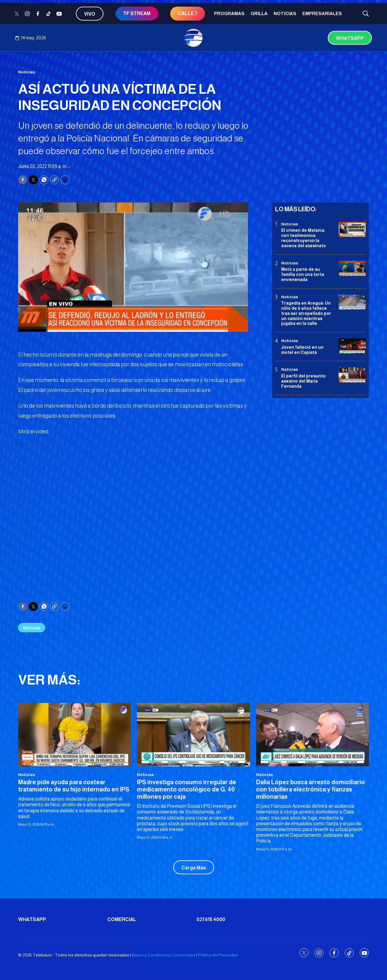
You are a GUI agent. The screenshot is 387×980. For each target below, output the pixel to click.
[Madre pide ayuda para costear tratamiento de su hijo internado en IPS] (75, 735)
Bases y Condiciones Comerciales (164, 955)
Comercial (122, 919)
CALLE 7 (188, 13)
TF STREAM (137, 13)
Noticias (285, 13)
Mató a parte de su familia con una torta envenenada (303, 274)
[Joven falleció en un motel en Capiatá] (352, 346)
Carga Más (194, 868)
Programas (229, 13)
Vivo (90, 14)
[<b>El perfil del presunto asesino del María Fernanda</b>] (352, 375)
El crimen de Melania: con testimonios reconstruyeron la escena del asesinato (304, 238)
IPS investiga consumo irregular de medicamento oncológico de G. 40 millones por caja (187, 789)
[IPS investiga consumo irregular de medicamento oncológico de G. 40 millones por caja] (193, 735)
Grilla (259, 13)
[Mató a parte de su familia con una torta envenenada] (352, 268)
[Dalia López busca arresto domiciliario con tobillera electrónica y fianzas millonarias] (312, 735)
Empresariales (322, 13)
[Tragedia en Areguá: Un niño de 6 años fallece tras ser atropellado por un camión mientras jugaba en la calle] (352, 302)
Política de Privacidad (218, 955)
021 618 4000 (211, 919)
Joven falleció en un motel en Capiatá (302, 350)
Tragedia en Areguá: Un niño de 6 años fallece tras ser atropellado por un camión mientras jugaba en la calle (306, 313)
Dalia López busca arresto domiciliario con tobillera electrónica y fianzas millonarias (311, 789)
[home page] (193, 38)
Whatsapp (350, 38)
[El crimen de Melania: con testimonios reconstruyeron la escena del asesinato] (352, 230)
